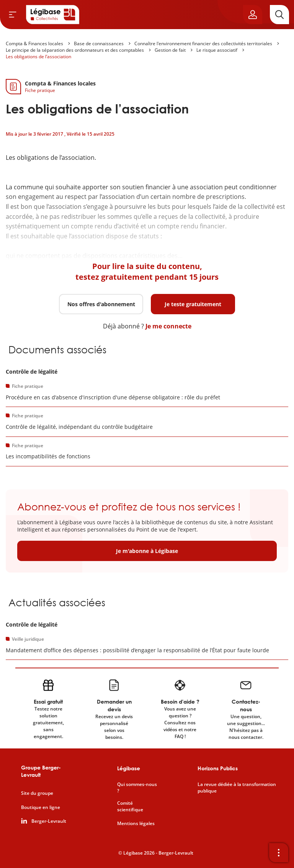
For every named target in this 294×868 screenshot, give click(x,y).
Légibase (129, 768)
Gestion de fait (170, 50)
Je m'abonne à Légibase (147, 551)
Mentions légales (136, 824)
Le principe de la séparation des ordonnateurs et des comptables (75, 50)
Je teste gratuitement (193, 304)
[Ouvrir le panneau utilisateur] (253, 15)
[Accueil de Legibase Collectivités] (53, 15)
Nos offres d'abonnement (101, 304)
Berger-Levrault (49, 821)
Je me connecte (168, 326)
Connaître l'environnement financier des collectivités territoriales (203, 43)
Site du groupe (37, 793)
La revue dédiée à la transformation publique (237, 788)
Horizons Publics (218, 768)
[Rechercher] (279, 15)
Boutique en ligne (41, 807)
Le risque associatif (217, 50)
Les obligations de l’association (38, 57)
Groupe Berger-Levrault (41, 771)
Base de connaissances (99, 43)
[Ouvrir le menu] (13, 15)
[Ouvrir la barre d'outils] (279, 853)
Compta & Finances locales (34, 43)
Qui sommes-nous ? (137, 788)
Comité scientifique (130, 806)
